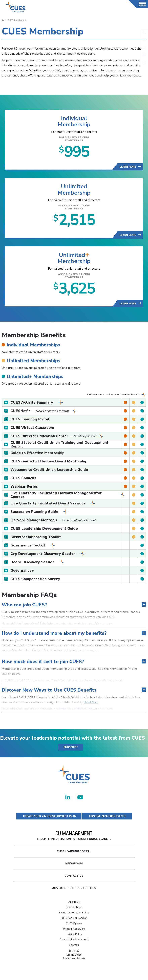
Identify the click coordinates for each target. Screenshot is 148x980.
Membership (74, 125)
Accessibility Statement (74, 942)
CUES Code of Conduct (74, 921)
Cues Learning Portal (74, 854)
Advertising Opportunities (74, 891)
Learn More (128, 168)
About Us (74, 905)
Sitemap (74, 948)
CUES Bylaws (74, 926)
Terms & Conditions (74, 932)
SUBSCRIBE (71, 750)
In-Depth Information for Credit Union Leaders (74, 839)
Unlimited (74, 188)
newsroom (74, 866)
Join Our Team (74, 910)
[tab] (74, 405)
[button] (74, 405)
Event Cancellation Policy (74, 915)
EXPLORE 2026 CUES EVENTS (107, 819)
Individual (74, 118)
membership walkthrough (74, 626)
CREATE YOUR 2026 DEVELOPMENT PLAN (49, 819)
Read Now (91, 705)
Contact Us (74, 879)
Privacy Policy (74, 937)
